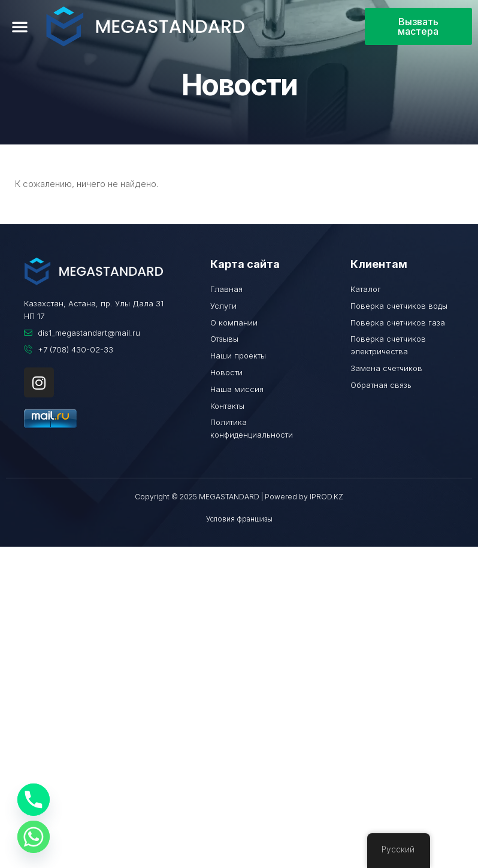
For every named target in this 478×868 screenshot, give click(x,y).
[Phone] (34, 800)
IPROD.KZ (326, 497)
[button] (20, 26)
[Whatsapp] (34, 837)
